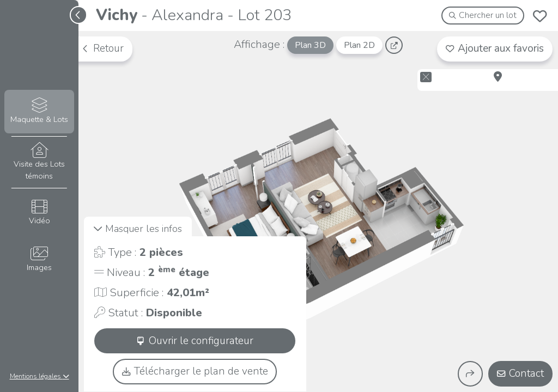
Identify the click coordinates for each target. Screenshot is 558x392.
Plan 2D (359, 45)
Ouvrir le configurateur (195, 341)
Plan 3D (310, 45)
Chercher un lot (483, 15)
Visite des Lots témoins (39, 162)
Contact (520, 373)
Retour (102, 48)
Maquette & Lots (39, 111)
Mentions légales (40, 376)
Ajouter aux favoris (495, 48)
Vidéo (39, 213)
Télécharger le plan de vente (195, 371)
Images (39, 259)
